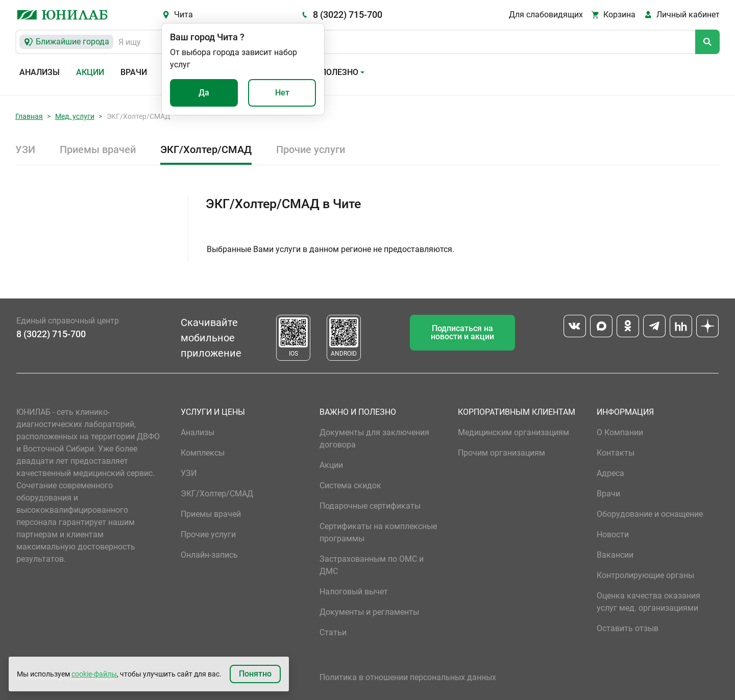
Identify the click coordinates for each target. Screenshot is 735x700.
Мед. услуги (75, 116)
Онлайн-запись (209, 555)
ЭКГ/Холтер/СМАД (206, 149)
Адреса (610, 473)
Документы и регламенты (369, 612)
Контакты (616, 453)
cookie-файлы (94, 674)
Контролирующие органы (645, 575)
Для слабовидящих (546, 15)
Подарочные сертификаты (370, 506)
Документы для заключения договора (374, 439)
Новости (613, 534)
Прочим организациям (501, 453)
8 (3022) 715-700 (348, 15)
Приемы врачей (98, 149)
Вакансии (615, 555)
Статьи (333, 632)
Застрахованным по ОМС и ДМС (372, 565)
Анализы (40, 72)
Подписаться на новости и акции (462, 332)
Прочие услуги (311, 149)
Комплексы (203, 453)
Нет (282, 93)
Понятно (255, 674)
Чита (183, 15)
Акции (90, 72)
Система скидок (350, 485)
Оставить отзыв (628, 628)
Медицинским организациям (513, 432)
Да (204, 93)
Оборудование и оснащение (650, 514)
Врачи (134, 72)
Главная (29, 116)
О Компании (620, 432)
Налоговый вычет (354, 592)
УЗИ (25, 149)
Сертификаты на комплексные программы (378, 532)
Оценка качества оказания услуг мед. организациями (648, 602)
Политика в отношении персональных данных (408, 677)
